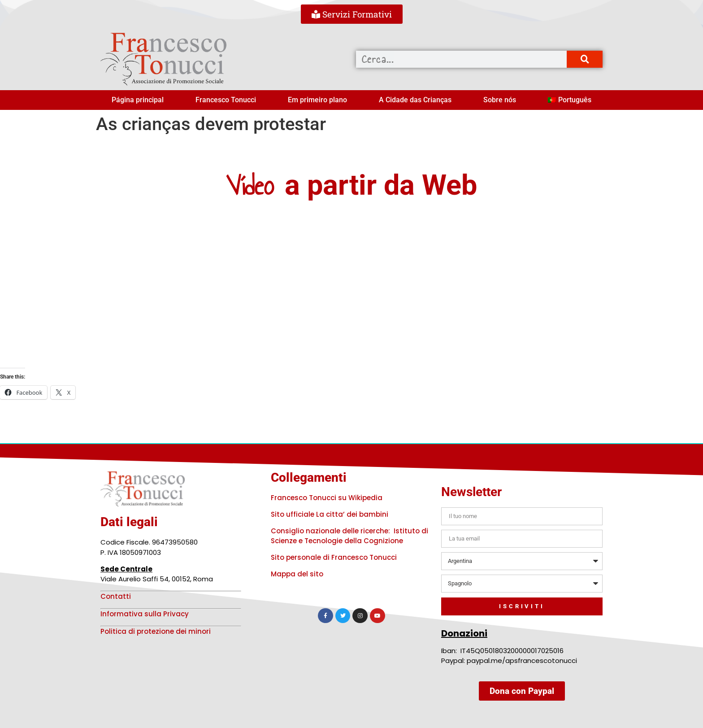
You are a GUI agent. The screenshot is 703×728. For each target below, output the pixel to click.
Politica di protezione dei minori (156, 631)
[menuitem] (569, 100)
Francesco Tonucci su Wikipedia (327, 498)
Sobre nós (500, 100)
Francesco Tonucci (226, 100)
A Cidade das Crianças (415, 100)
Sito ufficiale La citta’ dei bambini (330, 514)
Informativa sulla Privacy (145, 614)
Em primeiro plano (317, 100)
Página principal (138, 100)
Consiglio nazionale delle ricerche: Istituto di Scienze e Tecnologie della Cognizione (349, 536)
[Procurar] (585, 59)
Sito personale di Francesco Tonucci (334, 557)
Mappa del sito (297, 574)
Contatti (116, 596)
